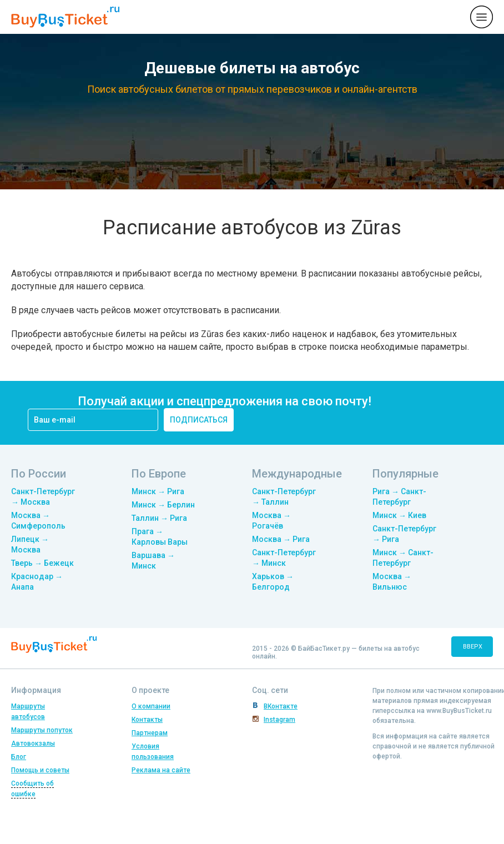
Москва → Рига (281, 539)
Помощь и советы (40, 770)
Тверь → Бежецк (42, 563)
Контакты (147, 720)
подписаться (199, 420)
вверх (473, 647)
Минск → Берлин (163, 505)
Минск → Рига (158, 491)
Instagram (279, 720)
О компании (151, 706)
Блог (19, 757)
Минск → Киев (399, 515)
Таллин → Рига (159, 518)
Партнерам (150, 733)
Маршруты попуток (42, 730)
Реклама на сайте (161, 770)
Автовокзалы (33, 743)
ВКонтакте (281, 706)
